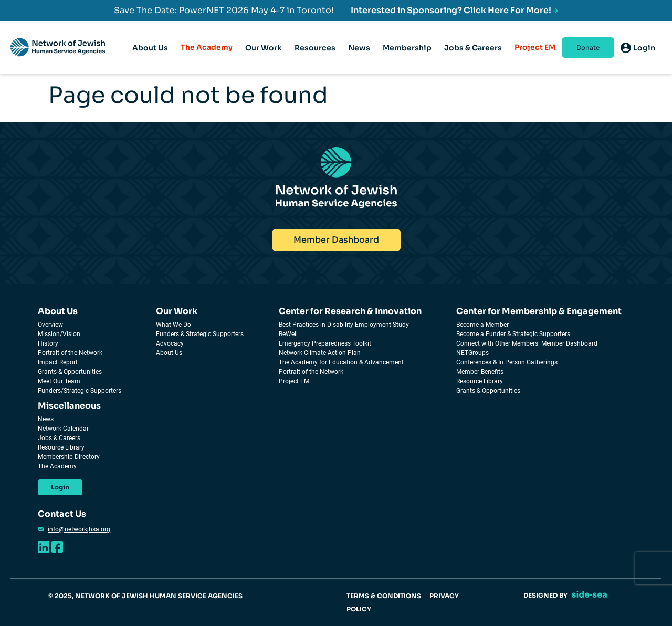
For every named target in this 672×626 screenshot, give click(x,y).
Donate (588, 48)
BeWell (288, 334)
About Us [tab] (150, 58)
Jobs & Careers (59, 438)
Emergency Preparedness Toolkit (325, 343)
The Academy (207, 47)
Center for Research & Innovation (350, 311)
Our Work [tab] (264, 58)
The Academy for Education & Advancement (341, 362)
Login (60, 487)
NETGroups (472, 353)
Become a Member (482, 325)
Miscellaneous (69, 406)
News (46, 419)
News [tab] (359, 58)
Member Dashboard (336, 240)
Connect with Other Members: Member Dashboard (527, 343)
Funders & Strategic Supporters (200, 334)
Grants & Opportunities (70, 372)
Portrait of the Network (70, 353)
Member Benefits (480, 372)
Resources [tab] (315, 58)
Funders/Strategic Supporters (80, 391)
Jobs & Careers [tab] (473, 58)
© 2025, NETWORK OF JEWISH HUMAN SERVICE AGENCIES (145, 596)
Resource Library (480, 381)
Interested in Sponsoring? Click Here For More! (454, 10)
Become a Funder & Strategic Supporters (513, 334)
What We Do (174, 325)
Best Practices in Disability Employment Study (344, 325)
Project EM (535, 47)
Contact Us (62, 514)
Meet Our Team (59, 381)
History (48, 343)
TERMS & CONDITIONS (384, 596)
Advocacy (170, 343)
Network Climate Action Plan (320, 353)
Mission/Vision (59, 334)
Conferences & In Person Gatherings (507, 362)
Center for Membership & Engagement (539, 311)
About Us (58, 311)
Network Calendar (63, 429)
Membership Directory (69, 457)
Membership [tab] (407, 58)
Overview (50, 325)
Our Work (177, 311)
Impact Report (58, 362)
